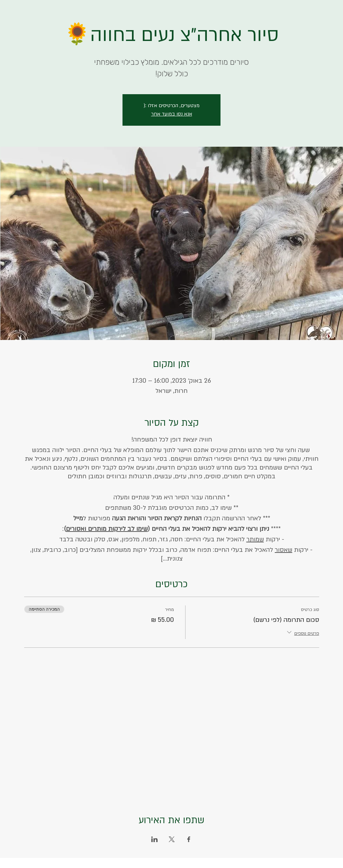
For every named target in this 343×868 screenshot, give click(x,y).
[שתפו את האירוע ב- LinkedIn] (155, 839)
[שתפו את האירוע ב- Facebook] (189, 839)
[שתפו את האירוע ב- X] (172, 839)
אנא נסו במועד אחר (172, 114)
